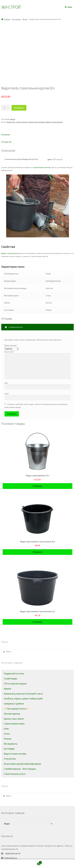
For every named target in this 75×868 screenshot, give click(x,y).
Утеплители (10, 751)
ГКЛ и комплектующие (15, 676)
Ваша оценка (11, 337)
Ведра (25, 19)
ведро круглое (22, 114)
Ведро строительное (54, 114)
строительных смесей (41, 159)
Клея (6, 721)
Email (7, 386)
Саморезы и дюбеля (14, 696)
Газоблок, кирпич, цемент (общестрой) (23, 691)
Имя (7, 375)
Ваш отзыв (9, 344)
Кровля (7, 681)
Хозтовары (16, 19)
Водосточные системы (15, 746)
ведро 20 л (11, 114)
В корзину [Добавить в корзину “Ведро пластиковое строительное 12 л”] (37, 614)
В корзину (19, 100)
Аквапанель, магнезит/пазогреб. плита (23, 686)
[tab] (37, 127)
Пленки (8, 731)
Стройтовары (10, 671)
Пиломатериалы (12, 706)
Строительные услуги (15, 766)
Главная (7, 19)
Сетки (7, 726)
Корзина (34, 862)
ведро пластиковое (37, 114)
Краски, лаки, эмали (14, 711)
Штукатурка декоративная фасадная (22, 756)
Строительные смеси (14, 716)
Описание (6, 127)
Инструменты (11, 736)
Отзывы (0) (6, 134)
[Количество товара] (6, 100)
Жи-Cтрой (11, 7)
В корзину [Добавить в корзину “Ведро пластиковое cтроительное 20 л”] (37, 544)
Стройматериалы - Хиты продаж (20, 761)
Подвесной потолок (14, 666)
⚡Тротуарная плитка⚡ (16, 701)
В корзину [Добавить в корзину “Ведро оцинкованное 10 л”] (37, 478)
